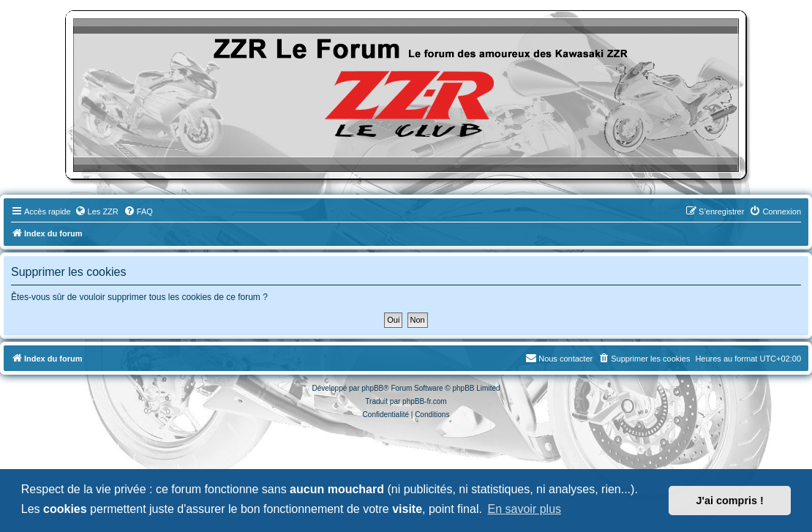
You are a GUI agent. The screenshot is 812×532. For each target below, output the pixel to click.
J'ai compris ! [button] (730, 501)
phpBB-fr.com (425, 401)
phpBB (372, 388)
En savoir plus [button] (525, 509)
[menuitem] (97, 211)
